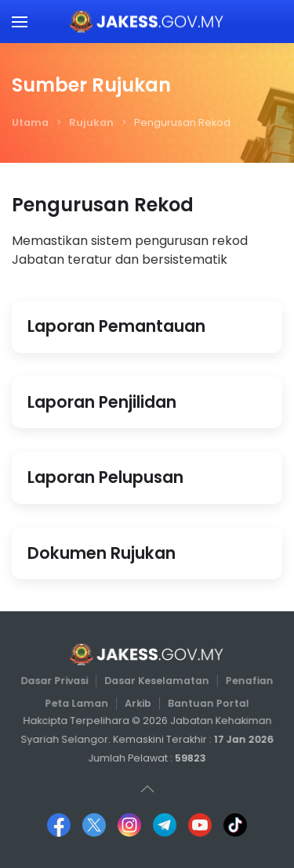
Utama (30, 122)
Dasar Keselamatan (156, 681)
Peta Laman (78, 702)
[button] (20, 22)
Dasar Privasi (56, 681)
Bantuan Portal (207, 702)
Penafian (248, 681)
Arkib (138, 702)
